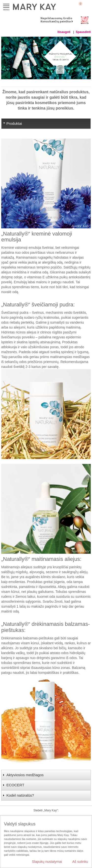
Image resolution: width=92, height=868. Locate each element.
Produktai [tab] (14, 123)
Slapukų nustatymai (47, 862)
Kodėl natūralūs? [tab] (20, 795)
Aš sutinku (80, 862)
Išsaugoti (64, 32)
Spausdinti (83, 32)
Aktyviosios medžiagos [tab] (25, 775)
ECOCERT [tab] (15, 785)
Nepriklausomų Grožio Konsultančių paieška (56, 20)
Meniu (6, 6)
